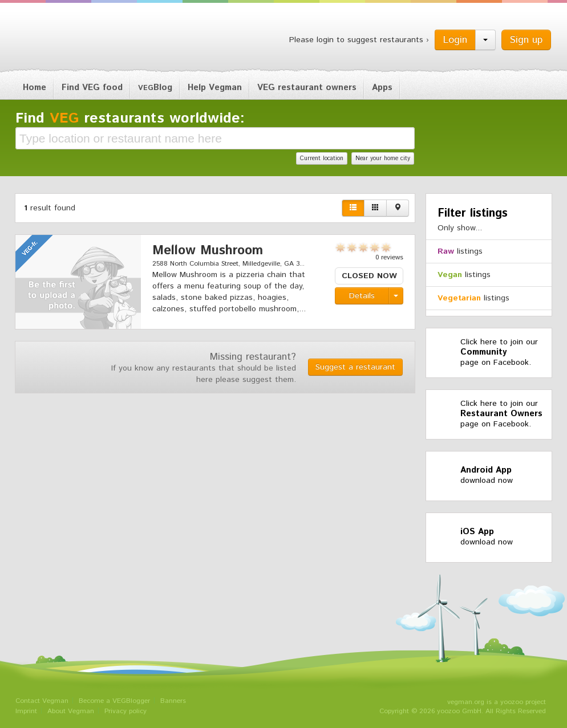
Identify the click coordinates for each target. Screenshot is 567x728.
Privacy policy (125, 711)
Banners (173, 701)
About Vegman (71, 711)
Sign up (526, 40)
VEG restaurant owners (307, 88)
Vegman (86, 39)
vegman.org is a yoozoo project (497, 702)
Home (35, 88)
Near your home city (383, 158)
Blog (155, 88)
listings (460, 251)
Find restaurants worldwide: (130, 119)
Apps (382, 88)
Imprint (26, 711)
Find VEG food (92, 88)
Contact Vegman (42, 701)
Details (362, 296)
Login (455, 40)
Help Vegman (215, 88)
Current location (322, 158)
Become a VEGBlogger (114, 701)
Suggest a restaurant (355, 367)
